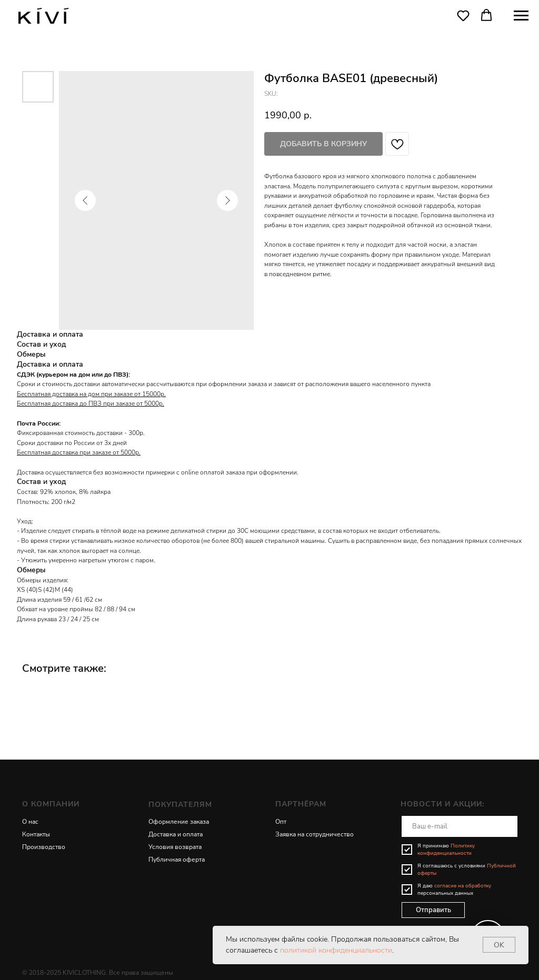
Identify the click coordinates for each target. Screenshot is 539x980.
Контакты (36, 834)
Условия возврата (175, 847)
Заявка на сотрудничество (315, 834)
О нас (30, 822)
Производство (44, 847)
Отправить (433, 910)
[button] (463, 15)
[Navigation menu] (521, 16)
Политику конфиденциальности (446, 850)
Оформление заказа (179, 822)
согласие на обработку (463, 886)
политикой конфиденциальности (336, 950)
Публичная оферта (177, 860)
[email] (460, 826)
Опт (281, 822)
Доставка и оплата (176, 834)
